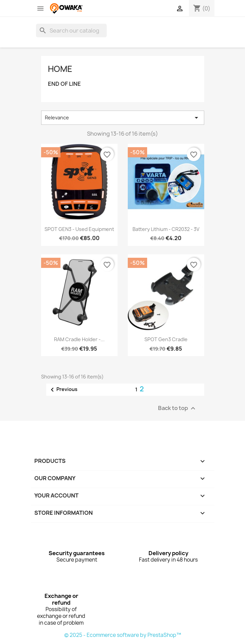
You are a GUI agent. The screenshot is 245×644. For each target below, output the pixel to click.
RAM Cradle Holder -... (79, 339)
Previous (63, 390)
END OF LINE (64, 84)
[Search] (71, 31)
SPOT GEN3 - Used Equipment (79, 229)
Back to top (178, 408)
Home (60, 69)
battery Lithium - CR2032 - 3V (166, 229)
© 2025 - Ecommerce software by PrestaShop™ (123, 635)
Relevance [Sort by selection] (123, 118)
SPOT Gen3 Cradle (166, 339)
